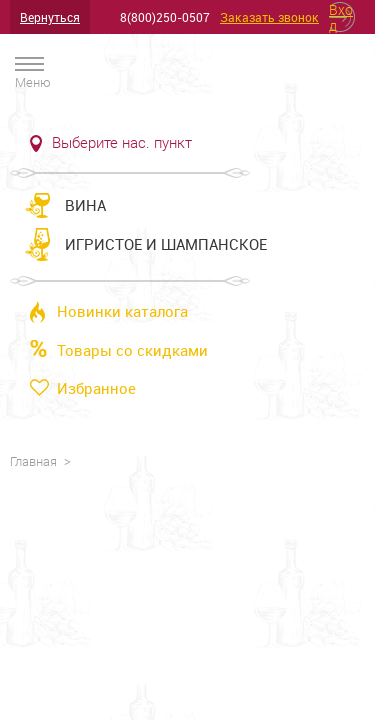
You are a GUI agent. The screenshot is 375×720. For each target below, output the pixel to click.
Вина (85, 205)
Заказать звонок (269, 17)
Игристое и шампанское (166, 244)
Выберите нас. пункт (122, 143)
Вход (341, 17)
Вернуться (50, 17)
